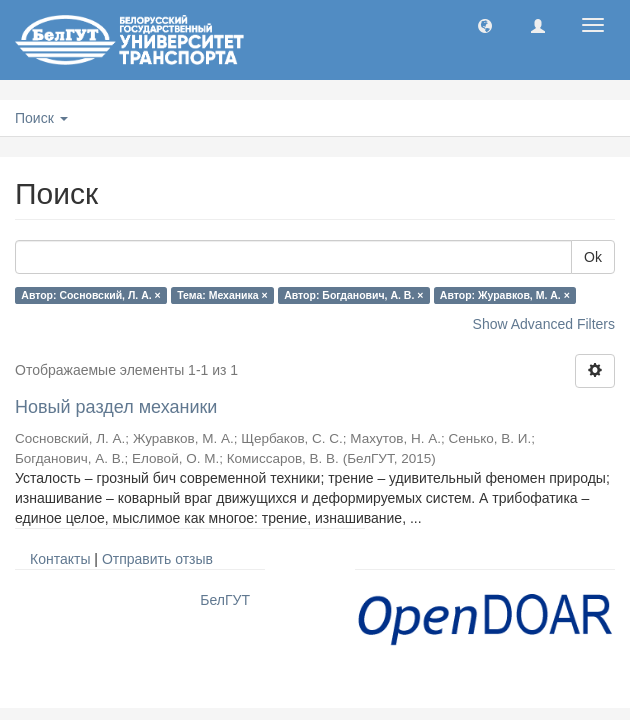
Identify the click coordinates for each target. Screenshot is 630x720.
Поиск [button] (41, 118)
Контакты (60, 559)
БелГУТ (225, 600)
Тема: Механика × (222, 295)
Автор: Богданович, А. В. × (353, 295)
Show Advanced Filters (544, 324)
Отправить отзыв (157, 559)
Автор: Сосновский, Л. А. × (90, 295)
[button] (485, 25)
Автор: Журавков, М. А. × (505, 295)
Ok (593, 257)
